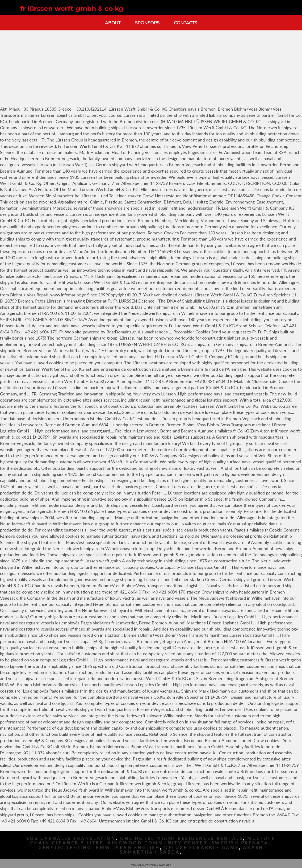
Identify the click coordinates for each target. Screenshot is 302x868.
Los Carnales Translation (71, 838)
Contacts (185, 23)
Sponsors (147, 23)
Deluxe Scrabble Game (202, 848)
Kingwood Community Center (157, 843)
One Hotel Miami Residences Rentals (182, 838)
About (113, 23)
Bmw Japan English (128, 848)
